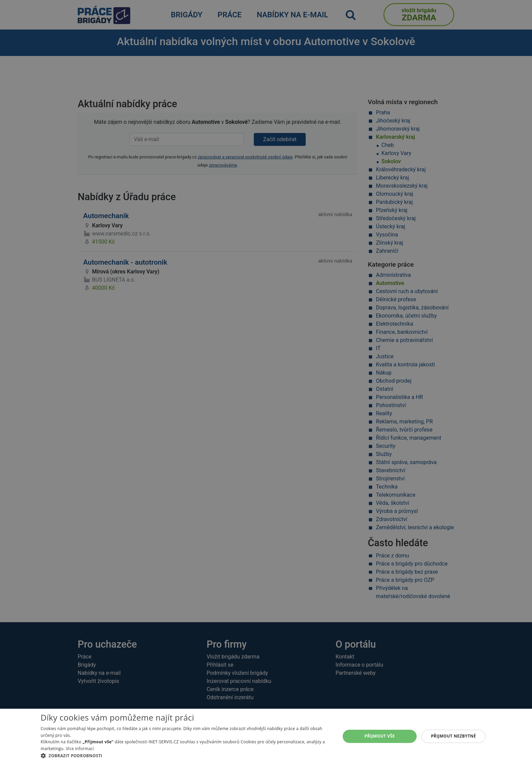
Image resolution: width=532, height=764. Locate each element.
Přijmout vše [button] (379, 736)
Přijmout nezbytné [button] (453, 736)
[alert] (266, 382)
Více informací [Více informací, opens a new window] (80, 749)
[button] (186, 756)
